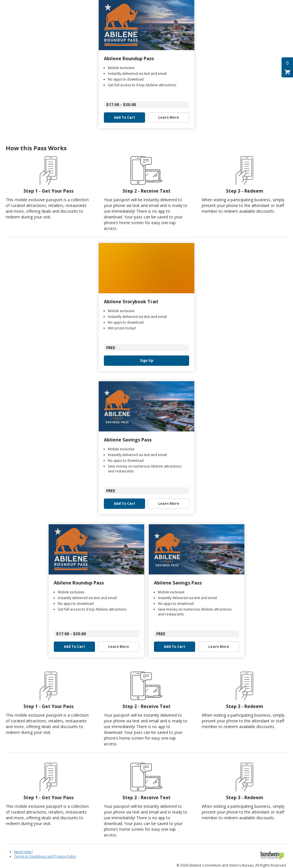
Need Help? (23, 852)
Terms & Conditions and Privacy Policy (45, 856)
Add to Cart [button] (124, 118)
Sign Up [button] (147, 361)
